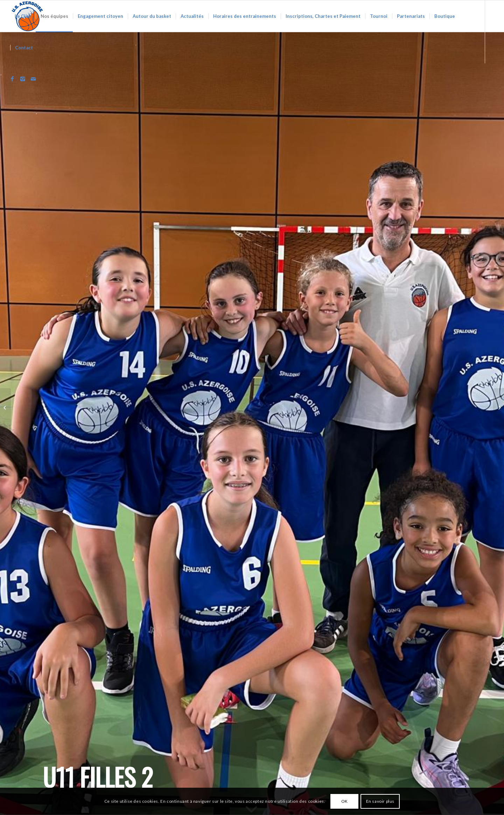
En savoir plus (380, 801)
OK (345, 801)
